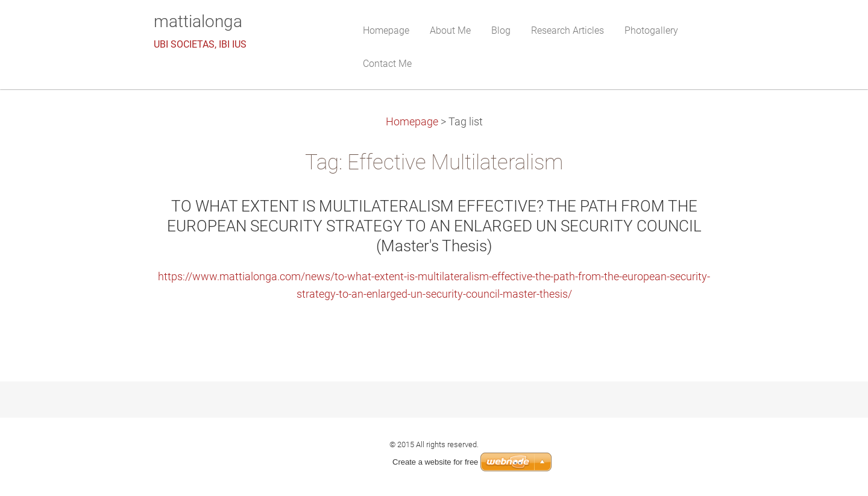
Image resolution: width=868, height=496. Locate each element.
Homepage (412, 122)
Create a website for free (435, 462)
